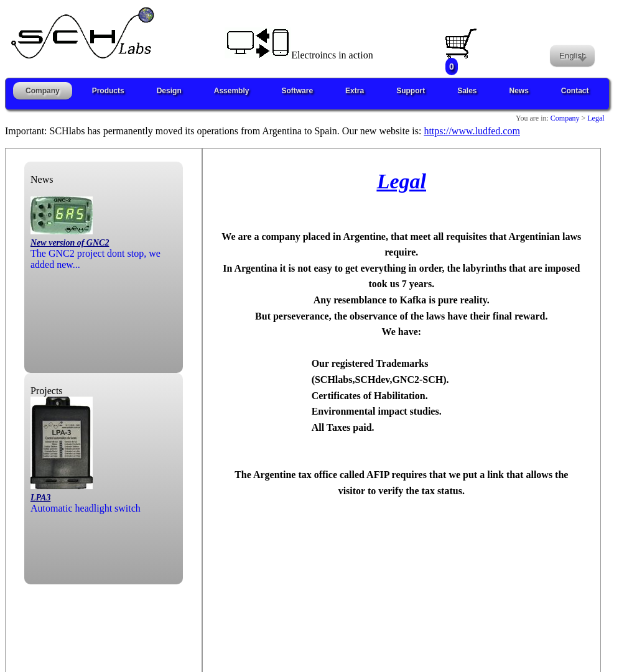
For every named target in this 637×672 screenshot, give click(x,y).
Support (411, 91)
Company (43, 91)
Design (169, 91)
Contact (575, 91)
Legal (595, 118)
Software (297, 91)
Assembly (232, 91)
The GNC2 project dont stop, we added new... (95, 248)
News (519, 91)
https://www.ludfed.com (472, 131)
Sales (467, 91)
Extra (355, 91)
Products (108, 91)
